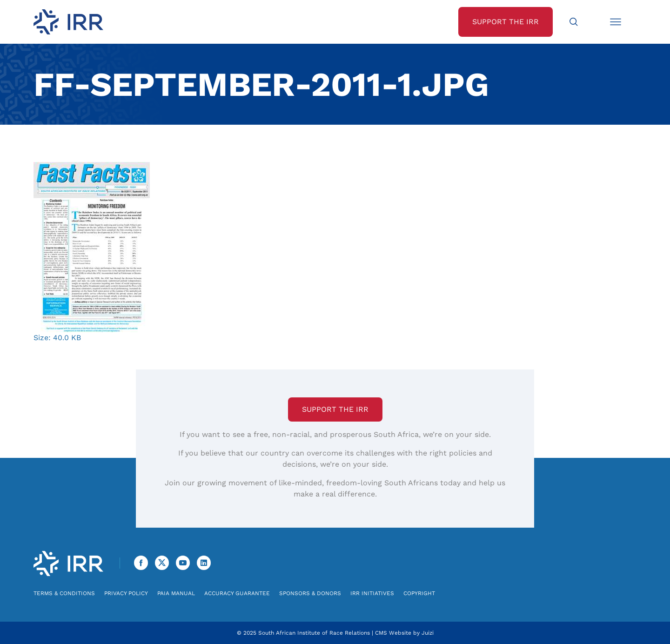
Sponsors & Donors (310, 593)
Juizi (428, 633)
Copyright (419, 593)
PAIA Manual (176, 593)
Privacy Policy (126, 593)
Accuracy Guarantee (237, 593)
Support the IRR (335, 409)
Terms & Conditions (64, 593)
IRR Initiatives (372, 593)
